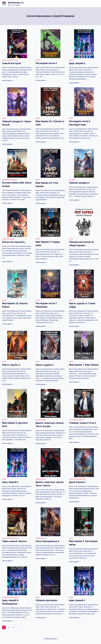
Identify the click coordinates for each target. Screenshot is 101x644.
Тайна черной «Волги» (15, 541)
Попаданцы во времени (10, 180)
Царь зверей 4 (77, 600)
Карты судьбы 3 (11, 365)
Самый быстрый (12, 63)
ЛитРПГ (38, 60)
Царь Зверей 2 (77, 63)
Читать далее (8, 81)
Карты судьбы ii (45, 365)
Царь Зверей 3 (10, 482)
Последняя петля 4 (46, 63)
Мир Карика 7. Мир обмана (84, 365)
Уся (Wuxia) (72, 180)
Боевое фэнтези (41, 420)
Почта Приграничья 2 (47, 541)
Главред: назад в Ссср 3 (82, 423)
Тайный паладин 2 (79, 183)
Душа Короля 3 (77, 482)
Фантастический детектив (77, 479)
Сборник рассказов (46, 600)
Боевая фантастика (8, 239)
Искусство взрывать (14, 242)
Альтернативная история (10, 60)
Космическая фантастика (10, 597)
